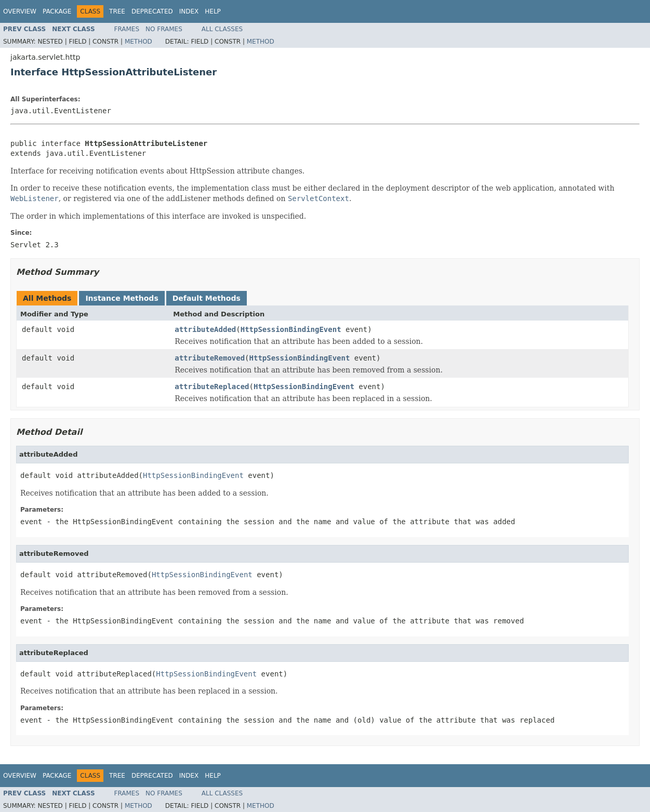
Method (138, 42)
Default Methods (207, 298)
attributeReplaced (212, 387)
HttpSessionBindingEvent (291, 329)
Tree (117, 11)
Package (57, 11)
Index (189, 11)
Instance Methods (122, 298)
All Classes (222, 29)
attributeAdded (205, 329)
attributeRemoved (210, 358)
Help (213, 11)
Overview (20, 11)
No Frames (164, 29)
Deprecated (152, 11)
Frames (127, 29)
